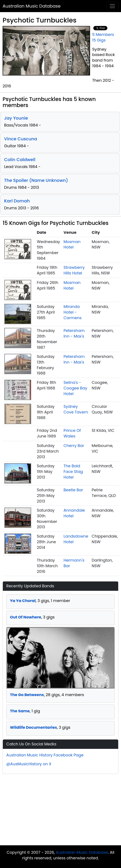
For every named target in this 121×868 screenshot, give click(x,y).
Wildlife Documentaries (33, 727)
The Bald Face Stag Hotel (73, 471)
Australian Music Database (32, 6)
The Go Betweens (27, 695)
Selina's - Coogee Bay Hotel (75, 388)
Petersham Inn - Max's (74, 333)
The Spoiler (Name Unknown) (36, 180)
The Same (20, 711)
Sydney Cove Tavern (76, 409)
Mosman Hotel (72, 244)
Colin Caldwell (20, 160)
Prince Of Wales (72, 433)
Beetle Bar (73, 490)
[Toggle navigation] (112, 6)
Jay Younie (16, 118)
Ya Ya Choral (23, 601)
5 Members (103, 34)
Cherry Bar (74, 446)
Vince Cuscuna (21, 139)
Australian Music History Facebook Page (45, 755)
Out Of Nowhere (26, 617)
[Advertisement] (60, 811)
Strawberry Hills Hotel (74, 270)
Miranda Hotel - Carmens (72, 312)
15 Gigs (99, 40)
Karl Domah (17, 201)
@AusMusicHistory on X (29, 764)
